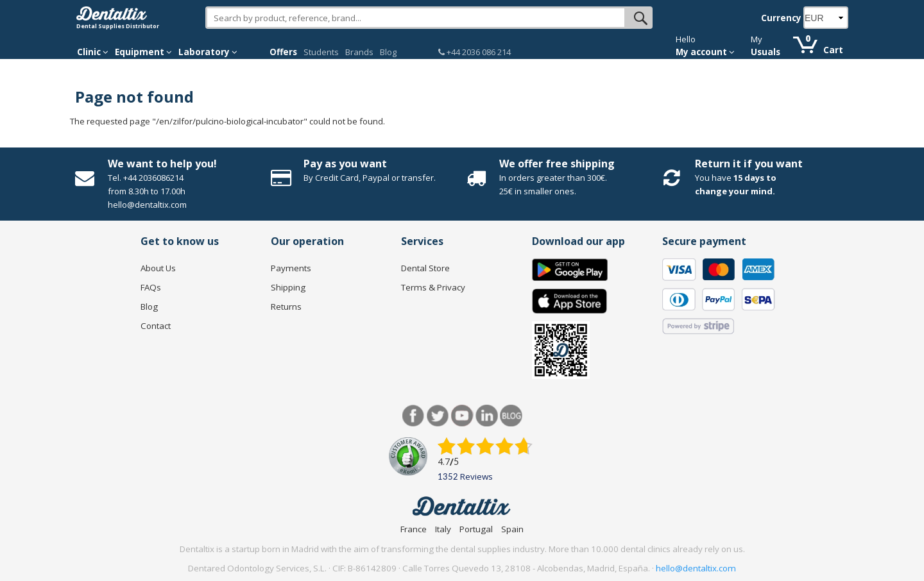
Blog (388, 52)
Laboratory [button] (208, 52)
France (414, 529)
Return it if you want (749, 164)
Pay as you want (345, 164)
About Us (158, 268)
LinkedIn (487, 416)
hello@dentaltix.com (696, 568)
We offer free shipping (557, 164)
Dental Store (425, 268)
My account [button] (705, 52)
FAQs (151, 287)
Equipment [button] (143, 52)
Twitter (438, 416)
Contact (156, 326)
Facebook (414, 416)
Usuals (766, 52)
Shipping (288, 287)
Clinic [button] (93, 52)
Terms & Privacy (433, 287)
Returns (286, 307)
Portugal (476, 529)
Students (321, 52)
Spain (512, 529)
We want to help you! (162, 164)
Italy (443, 529)
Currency (781, 18)
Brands (359, 52)
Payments (291, 268)
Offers (283, 52)
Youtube (462, 416)
